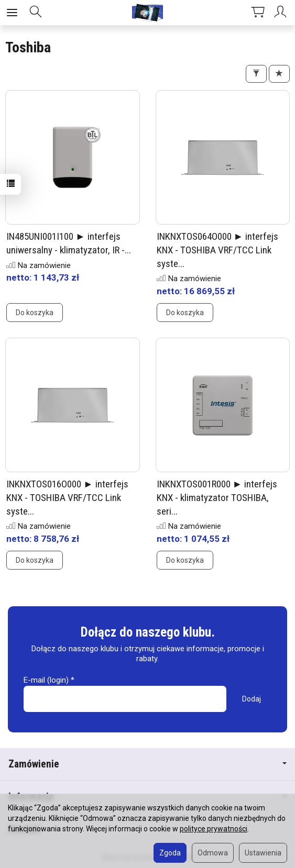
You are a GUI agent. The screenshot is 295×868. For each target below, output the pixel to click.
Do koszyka (35, 313)
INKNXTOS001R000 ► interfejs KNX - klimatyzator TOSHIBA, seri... (217, 497)
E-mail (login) (46, 680)
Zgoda (170, 853)
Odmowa (213, 853)
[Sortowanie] (279, 74)
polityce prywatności (214, 829)
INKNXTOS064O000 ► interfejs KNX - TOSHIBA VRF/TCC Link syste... (218, 250)
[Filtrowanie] (256, 74)
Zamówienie (147, 764)
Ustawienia (263, 853)
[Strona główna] (148, 13)
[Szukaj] (36, 13)
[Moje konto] (282, 13)
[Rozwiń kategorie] (12, 13)
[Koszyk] (258, 13)
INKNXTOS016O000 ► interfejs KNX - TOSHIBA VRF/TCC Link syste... (67, 497)
